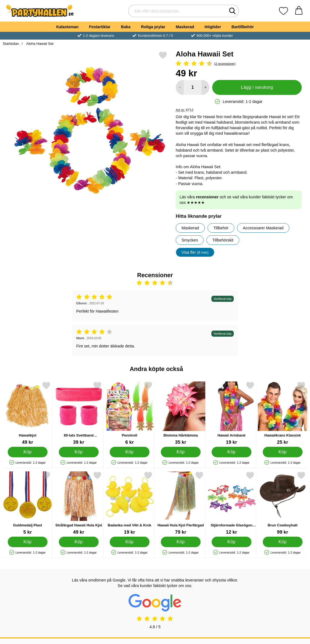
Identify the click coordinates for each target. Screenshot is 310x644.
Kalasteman (67, 27)
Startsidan (11, 44)
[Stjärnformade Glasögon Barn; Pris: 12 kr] (232, 503)
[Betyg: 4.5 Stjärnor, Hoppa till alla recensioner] (239, 64)
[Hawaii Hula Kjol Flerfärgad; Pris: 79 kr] (181, 503)
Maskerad (185, 27)
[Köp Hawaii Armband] (232, 452)
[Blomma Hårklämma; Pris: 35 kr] (181, 413)
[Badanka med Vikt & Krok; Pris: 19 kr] (130, 503)
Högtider (213, 27)
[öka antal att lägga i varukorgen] (205, 87)
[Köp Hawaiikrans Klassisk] (282, 452)
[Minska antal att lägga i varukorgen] (180, 87)
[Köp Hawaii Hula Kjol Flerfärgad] (180, 542)
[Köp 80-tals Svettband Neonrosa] (78, 452)
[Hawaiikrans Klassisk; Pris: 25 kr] (283, 413)
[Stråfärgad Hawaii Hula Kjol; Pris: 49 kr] (79, 503)
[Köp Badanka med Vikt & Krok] (130, 542)
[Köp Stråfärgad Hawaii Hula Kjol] (78, 542)
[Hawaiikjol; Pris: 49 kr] (28, 413)
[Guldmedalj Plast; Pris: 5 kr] (28, 503)
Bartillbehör (243, 27)
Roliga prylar (153, 27)
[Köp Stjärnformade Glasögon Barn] (232, 542)
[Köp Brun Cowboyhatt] (282, 542)
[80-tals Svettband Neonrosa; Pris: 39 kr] (79, 413)
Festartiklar (100, 27)
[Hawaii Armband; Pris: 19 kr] (232, 413)
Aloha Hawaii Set (40, 44)
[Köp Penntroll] (130, 452)
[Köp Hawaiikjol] (28, 452)
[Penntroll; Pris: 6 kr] (130, 413)
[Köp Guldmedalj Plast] (28, 542)
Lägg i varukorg (257, 87)
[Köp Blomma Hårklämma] (180, 452)
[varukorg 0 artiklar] (299, 11)
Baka (126, 27)
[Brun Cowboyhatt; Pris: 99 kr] (283, 503)
